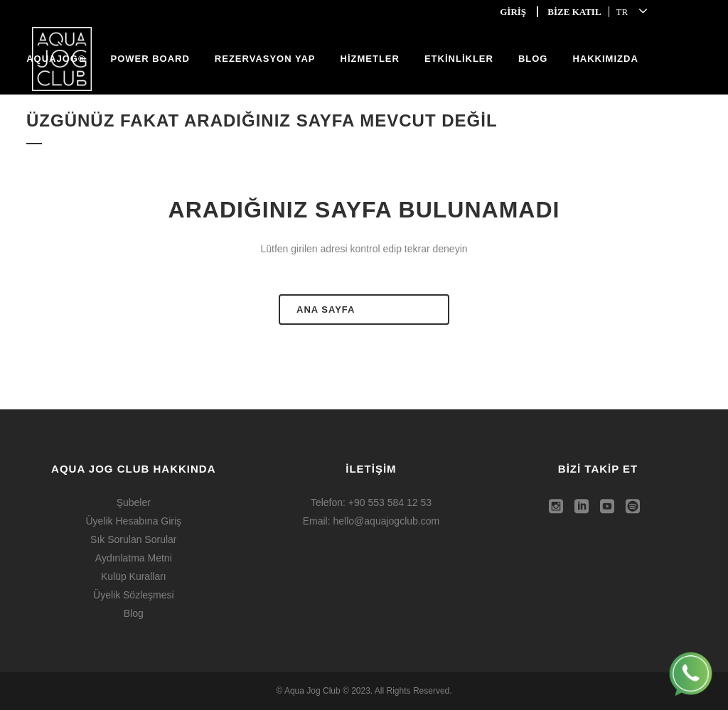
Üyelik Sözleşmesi (134, 595)
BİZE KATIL (574, 12)
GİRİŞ (513, 12)
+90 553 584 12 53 (390, 502)
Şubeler (134, 502)
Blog (134, 613)
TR (622, 12)
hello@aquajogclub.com (387, 521)
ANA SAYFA (326, 310)
